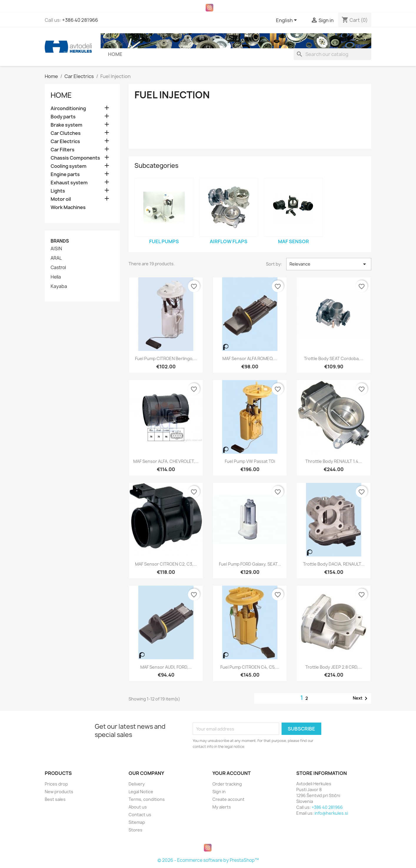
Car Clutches (66, 133)
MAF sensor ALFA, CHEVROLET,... (166, 461)
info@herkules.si (331, 813)
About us (138, 807)
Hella (56, 277)
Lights (58, 191)
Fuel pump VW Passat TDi (250, 461)
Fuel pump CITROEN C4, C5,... (250, 667)
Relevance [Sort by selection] (329, 264)
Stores (135, 830)
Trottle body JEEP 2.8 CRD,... (334, 667)
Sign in (219, 792)
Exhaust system (69, 183)
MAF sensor (293, 241)
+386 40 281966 (80, 20)
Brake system (66, 125)
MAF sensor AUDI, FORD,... (166, 667)
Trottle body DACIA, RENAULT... (334, 564)
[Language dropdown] (287, 21)
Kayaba (59, 286)
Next (361, 698)
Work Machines (68, 207)
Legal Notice (141, 792)
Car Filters (63, 150)
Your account (232, 773)
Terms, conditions (147, 799)
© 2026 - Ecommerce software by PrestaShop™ (208, 860)
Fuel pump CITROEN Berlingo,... (166, 358)
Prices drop (56, 784)
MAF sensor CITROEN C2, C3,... (166, 564)
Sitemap (137, 822)
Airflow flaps (229, 241)
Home (115, 54)
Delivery (137, 784)
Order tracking (227, 784)
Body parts (63, 117)
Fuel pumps (164, 241)
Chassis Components (75, 158)
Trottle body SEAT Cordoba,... (334, 358)
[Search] (332, 54)
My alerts (222, 807)
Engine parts (65, 174)
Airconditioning (68, 108)
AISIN (56, 249)
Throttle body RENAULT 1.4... (334, 461)
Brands (60, 241)
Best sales (55, 799)
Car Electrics (65, 141)
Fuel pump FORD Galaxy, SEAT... (250, 564)
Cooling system (69, 166)
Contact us (140, 815)
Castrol (58, 268)
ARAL (56, 258)
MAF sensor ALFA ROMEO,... (250, 358)
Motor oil (61, 199)
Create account (228, 799)
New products (59, 792)
